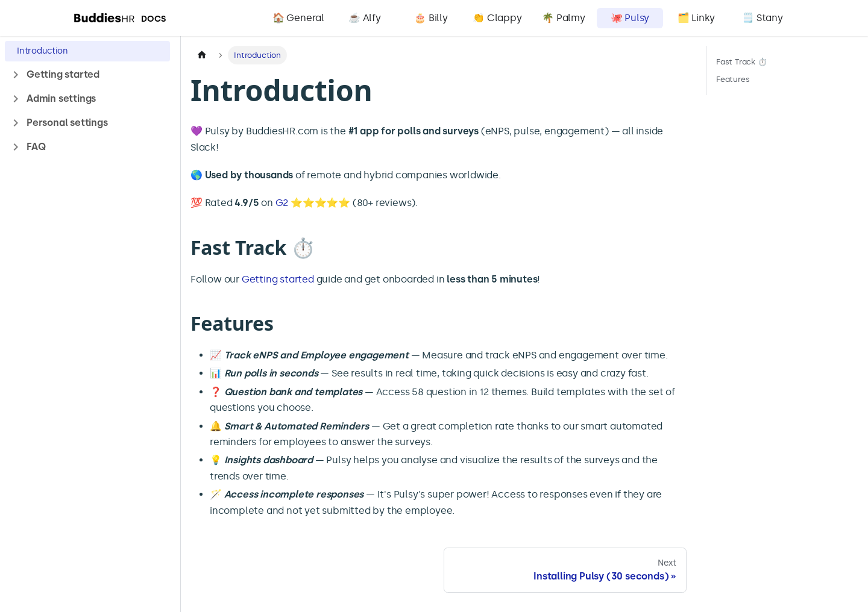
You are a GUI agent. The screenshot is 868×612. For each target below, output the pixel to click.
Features (733, 79)
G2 (282, 203)
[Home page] (202, 55)
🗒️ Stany (763, 18)
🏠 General (298, 18)
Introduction (42, 51)
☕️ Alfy (365, 18)
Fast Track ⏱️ (742, 62)
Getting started (278, 279)
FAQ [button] (36, 147)
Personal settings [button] (67, 123)
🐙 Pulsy (630, 18)
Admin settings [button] (61, 98)
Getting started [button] (63, 74)
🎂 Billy (431, 18)
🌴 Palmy (564, 18)
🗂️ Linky (697, 18)
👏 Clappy (497, 18)
